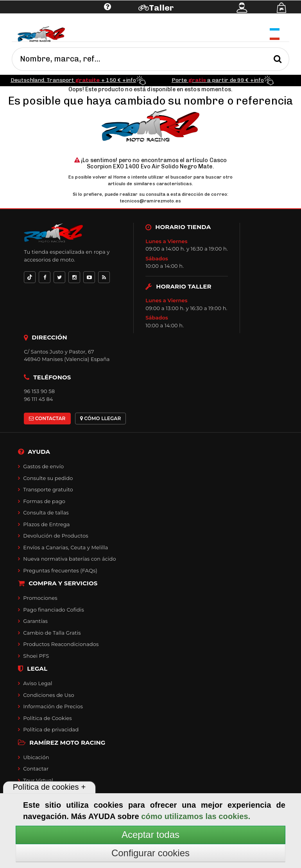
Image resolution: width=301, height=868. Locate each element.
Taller (161, 8)
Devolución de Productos (56, 536)
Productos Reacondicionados (61, 644)
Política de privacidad (51, 729)
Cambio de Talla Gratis (52, 633)
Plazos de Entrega (46, 524)
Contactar (36, 769)
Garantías (35, 621)
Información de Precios (53, 706)
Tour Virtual (38, 780)
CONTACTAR (47, 418)
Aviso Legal (38, 683)
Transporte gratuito (48, 489)
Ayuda (59, 19)
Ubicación (36, 757)
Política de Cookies (47, 718)
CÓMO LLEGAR (101, 418)
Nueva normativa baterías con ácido (69, 559)
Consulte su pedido (48, 478)
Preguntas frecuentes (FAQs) (60, 570)
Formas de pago (44, 501)
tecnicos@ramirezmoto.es (150, 201)
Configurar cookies (150, 853)
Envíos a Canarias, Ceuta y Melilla (65, 547)
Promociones (40, 598)
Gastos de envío (43, 466)
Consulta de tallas (46, 512)
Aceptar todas (150, 835)
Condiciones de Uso (48, 695)
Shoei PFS (36, 656)
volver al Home (109, 177)
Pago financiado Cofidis (54, 610)
